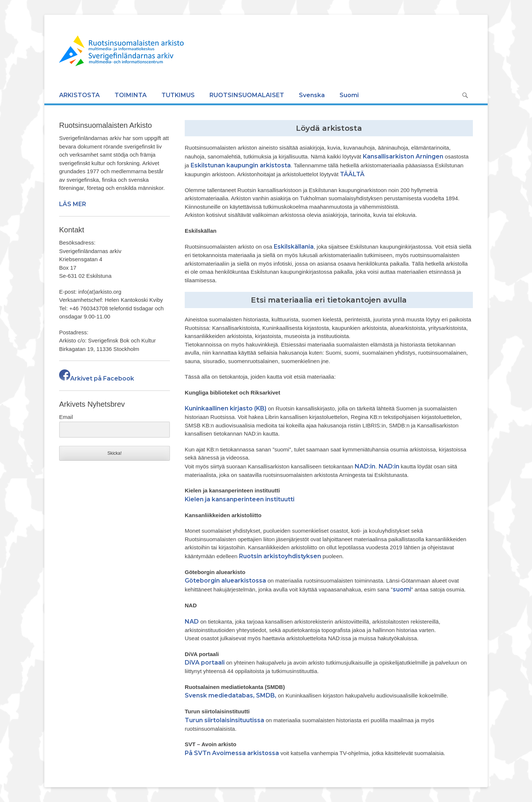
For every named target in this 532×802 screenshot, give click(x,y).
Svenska (312, 95)
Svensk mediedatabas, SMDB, (231, 695)
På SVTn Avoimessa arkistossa (232, 753)
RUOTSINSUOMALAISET (247, 95)
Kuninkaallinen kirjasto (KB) (226, 408)
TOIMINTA (131, 95)
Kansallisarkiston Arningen (403, 156)
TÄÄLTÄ (352, 174)
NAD (192, 622)
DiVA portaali (205, 663)
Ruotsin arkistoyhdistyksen (280, 556)
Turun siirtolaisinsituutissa (224, 720)
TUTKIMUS (178, 95)
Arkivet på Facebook (97, 378)
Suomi (349, 95)
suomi (402, 589)
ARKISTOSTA (79, 95)
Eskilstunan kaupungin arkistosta (241, 165)
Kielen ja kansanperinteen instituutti (240, 499)
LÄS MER (73, 204)
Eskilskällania (294, 247)
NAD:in (365, 466)
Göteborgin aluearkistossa (225, 581)
